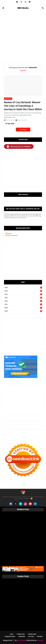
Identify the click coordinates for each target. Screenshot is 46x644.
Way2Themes (21, 640)
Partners (40, 637)
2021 (23, 304)
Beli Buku (31, 637)
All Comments (12, 235)
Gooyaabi (40, 640)
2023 (23, 298)
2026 (23, 288)
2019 (23, 311)
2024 (23, 294)
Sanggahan (22, 637)
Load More (23, 130)
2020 (23, 308)
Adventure (8, 99)
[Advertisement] (23, 36)
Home (12, 634)
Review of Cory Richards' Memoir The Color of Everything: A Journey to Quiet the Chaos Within (23, 106)
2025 (23, 291)
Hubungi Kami (32, 634)
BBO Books (23, 8)
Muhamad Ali (10, 120)
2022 (23, 301)
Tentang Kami (21, 634)
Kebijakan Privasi (10, 637)
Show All (23, 70)
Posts (9, 234)
